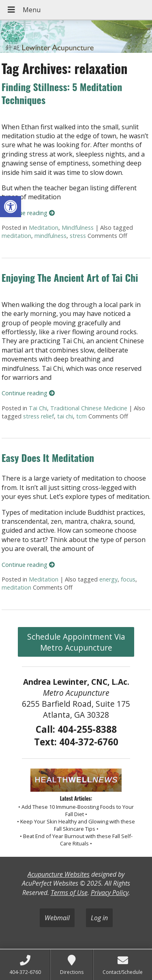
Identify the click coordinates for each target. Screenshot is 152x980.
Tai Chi (38, 408)
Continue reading (28, 213)
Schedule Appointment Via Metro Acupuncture (76, 642)
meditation (16, 236)
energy (108, 579)
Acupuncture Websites (59, 874)
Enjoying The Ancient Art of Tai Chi (70, 277)
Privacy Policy (110, 893)
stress (78, 236)
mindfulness (50, 236)
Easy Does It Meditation (48, 457)
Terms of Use (69, 893)
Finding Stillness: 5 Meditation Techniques (62, 93)
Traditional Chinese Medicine (89, 408)
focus (128, 579)
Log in (99, 918)
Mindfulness (78, 228)
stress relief (39, 416)
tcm (81, 416)
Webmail (57, 918)
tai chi (65, 416)
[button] (11, 207)
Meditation (44, 228)
